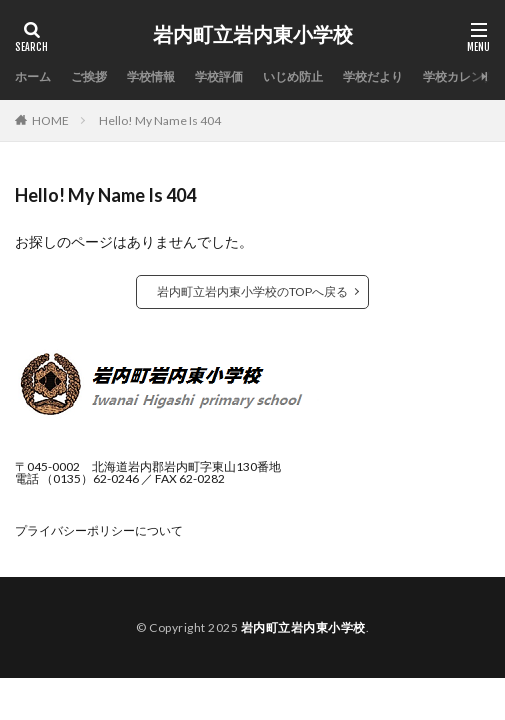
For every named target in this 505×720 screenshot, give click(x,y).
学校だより (373, 76)
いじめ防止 (293, 76)
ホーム (33, 76)
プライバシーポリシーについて (99, 530)
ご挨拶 (89, 76)
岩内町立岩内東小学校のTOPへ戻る (252, 291)
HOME (50, 120)
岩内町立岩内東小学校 (253, 35)
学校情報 (151, 76)
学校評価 (219, 76)
